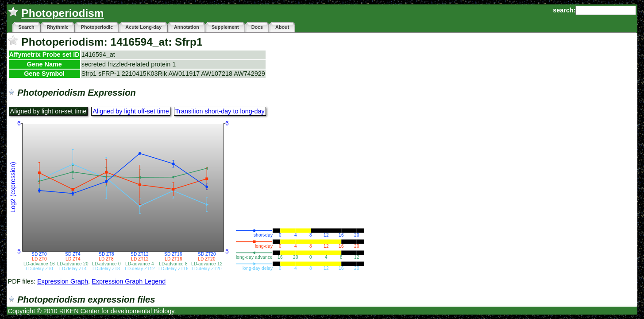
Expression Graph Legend (129, 281)
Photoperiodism (62, 13)
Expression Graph (63, 281)
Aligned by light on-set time (48, 111)
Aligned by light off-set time (131, 111)
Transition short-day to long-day (220, 111)
